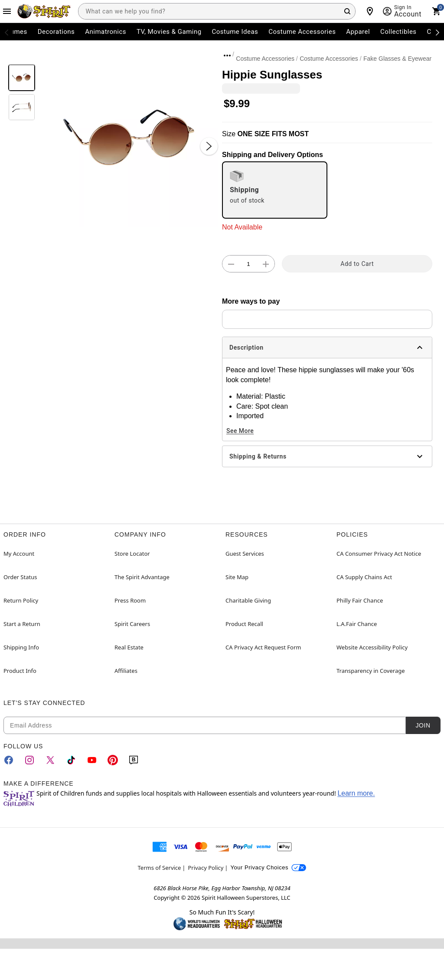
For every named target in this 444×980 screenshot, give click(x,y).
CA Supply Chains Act (364, 577)
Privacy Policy (206, 868)
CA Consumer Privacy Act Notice (379, 554)
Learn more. (356, 793)
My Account (19, 554)
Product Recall (244, 624)
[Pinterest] (113, 760)
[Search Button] (347, 11)
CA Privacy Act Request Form (263, 647)
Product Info (20, 671)
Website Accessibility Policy (372, 647)
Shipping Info (21, 647)
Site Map (237, 577)
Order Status (20, 577)
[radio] (275, 190)
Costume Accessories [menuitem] (302, 32)
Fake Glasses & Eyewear (397, 59)
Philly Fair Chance (360, 600)
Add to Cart (357, 264)
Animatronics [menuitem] (106, 32)
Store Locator (132, 554)
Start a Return (22, 624)
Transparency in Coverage (371, 671)
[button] (129, 137)
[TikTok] (71, 760)
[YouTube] (92, 760)
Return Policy (21, 600)
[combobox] (217, 11)
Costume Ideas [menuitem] (235, 32)
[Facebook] (9, 760)
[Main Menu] (7, 11)
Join (423, 725)
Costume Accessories (265, 59)
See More (240, 431)
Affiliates (126, 671)
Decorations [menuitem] (56, 32)
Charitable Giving (248, 600)
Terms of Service (160, 868)
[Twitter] (50, 760)
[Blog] (134, 760)
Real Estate (129, 647)
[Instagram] (29, 760)
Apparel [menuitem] (358, 32)
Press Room (130, 600)
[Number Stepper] (248, 264)
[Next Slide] (209, 146)
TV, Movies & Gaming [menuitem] (169, 32)
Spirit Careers (132, 624)
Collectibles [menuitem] (398, 32)
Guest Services (245, 554)
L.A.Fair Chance (357, 624)
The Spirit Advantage (142, 577)
